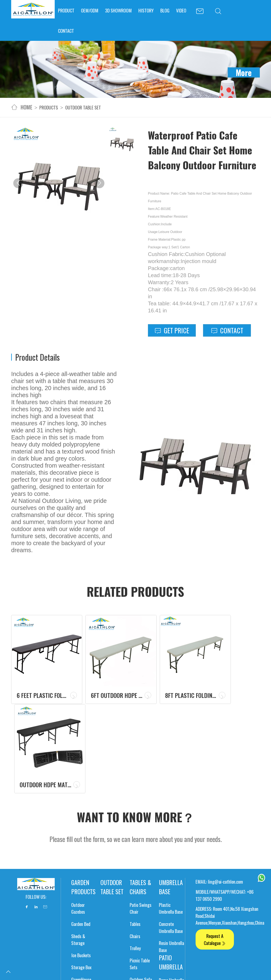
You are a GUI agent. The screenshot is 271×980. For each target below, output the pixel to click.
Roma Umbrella (171, 877)
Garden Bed (81, 821)
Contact (227, 330)
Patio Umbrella (171, 859)
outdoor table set (83, 107)
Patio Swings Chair (141, 805)
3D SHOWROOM (118, 10)
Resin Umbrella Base (171, 843)
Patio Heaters (83, 913)
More (244, 72)
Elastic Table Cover (111, 967)
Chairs (135, 833)
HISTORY (146, 10)
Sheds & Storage (78, 836)
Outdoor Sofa (141, 876)
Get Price (172, 330)
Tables (135, 821)
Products (49, 107)
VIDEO (181, 10)
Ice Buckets (81, 852)
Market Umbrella (166, 911)
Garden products (83, 784)
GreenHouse (81, 876)
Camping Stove (84, 925)
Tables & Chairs (140, 784)
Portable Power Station (170, 932)
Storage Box (81, 864)
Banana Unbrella (166, 892)
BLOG (165, 10)
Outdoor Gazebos (78, 805)
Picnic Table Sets (140, 861)
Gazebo (77, 900)
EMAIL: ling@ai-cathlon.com (219, 778)
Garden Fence (82, 888)
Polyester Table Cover (113, 948)
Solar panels (138, 927)
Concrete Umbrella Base (171, 824)
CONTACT (66, 31)
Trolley (135, 845)
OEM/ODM (90, 10)
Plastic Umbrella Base (171, 805)
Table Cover (108, 927)
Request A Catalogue (215, 836)
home (26, 107)
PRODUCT (66, 10)
